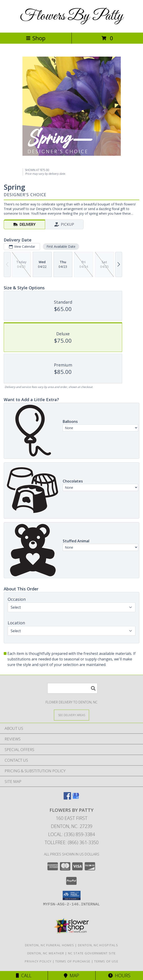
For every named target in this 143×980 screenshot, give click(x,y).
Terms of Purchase (73, 961)
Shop (36, 38)
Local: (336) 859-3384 (71, 834)
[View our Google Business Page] (76, 798)
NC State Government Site (92, 953)
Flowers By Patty (71, 16)
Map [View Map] (71, 975)
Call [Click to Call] (24, 975)
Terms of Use (106, 961)
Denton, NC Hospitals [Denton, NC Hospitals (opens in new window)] (98, 945)
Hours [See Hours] (119, 975)
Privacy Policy (38, 961)
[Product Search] (72, 688)
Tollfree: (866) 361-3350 (72, 842)
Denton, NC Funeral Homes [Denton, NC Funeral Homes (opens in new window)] (50, 945)
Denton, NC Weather (46, 953)
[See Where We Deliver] (71, 715)
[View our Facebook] (67, 798)
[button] (72, 895)
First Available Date (61, 246)
